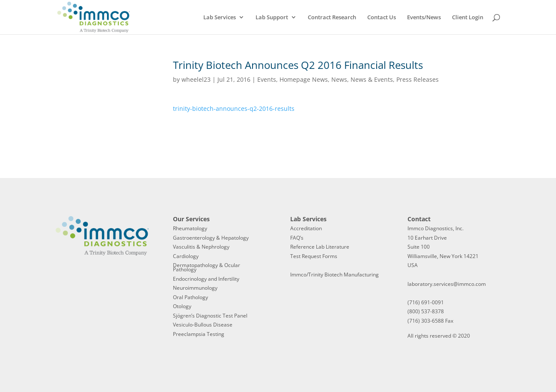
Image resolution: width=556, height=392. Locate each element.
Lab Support (272, 18)
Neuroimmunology (195, 288)
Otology (182, 306)
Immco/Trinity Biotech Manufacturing (334, 275)
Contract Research (332, 18)
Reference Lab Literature (320, 247)
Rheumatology (190, 228)
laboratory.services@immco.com (447, 284)
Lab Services (220, 18)
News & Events (372, 79)
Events (267, 79)
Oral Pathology (190, 297)
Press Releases (418, 79)
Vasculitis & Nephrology (201, 247)
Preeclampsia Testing (199, 334)
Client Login (468, 18)
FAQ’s (297, 238)
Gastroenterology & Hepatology (211, 238)
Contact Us (382, 18)
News (339, 79)
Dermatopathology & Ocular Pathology (207, 267)
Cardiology (186, 256)
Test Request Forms (314, 256)
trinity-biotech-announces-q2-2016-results (234, 108)
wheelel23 (196, 79)
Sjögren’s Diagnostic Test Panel (210, 316)
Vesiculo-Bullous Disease (203, 325)
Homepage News (304, 79)
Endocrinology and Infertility (206, 279)
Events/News (424, 18)
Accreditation (306, 228)
